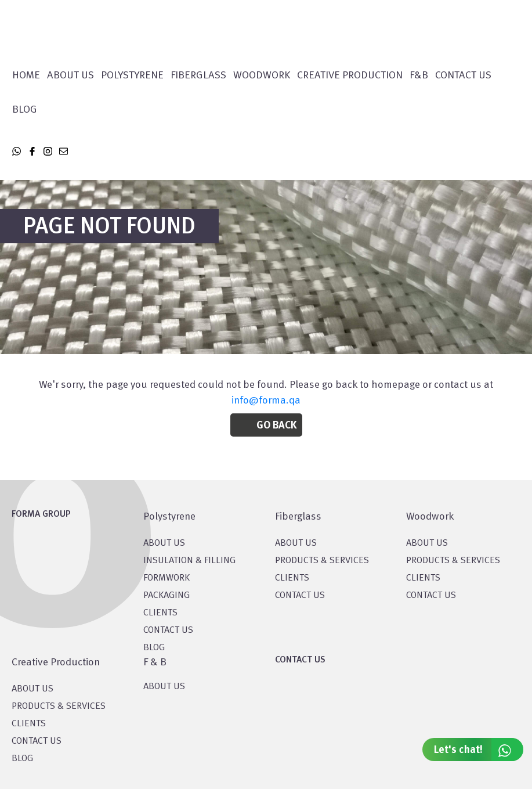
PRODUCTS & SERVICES (322, 561)
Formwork (167, 578)
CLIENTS (160, 613)
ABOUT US (164, 687)
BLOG (154, 648)
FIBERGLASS (198, 75)
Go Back (276, 426)
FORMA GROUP (41, 514)
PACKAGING (167, 596)
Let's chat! (479, 750)
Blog (25, 110)
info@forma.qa (266, 401)
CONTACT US (168, 631)
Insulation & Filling (189, 561)
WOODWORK (262, 75)
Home (26, 75)
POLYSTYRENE (132, 75)
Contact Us (463, 75)
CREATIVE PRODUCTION (350, 75)
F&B (419, 75)
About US (164, 543)
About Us (70, 75)
